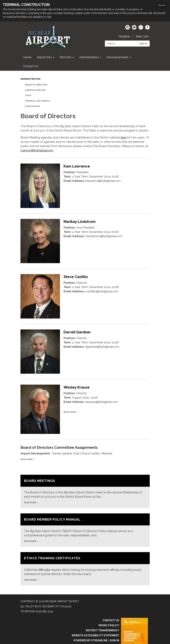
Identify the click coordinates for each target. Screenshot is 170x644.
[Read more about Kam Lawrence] (85, 186)
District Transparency (103, 630)
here (124, 137)
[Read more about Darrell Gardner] (85, 352)
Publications (32, 106)
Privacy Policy (109, 625)
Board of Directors (36, 85)
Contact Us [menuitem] (31, 66)
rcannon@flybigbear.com (37, 150)
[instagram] (128, 29)
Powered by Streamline (91, 640)
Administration (30, 79)
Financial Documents (37, 101)
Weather (124, 36)
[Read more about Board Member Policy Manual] (85, 530)
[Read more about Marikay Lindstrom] (85, 241)
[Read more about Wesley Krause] (85, 409)
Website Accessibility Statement (95, 635)
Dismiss (162, 5)
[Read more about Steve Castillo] (85, 296)
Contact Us (111, 620)
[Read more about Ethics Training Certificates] (85, 569)
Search (143, 44)
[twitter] (141, 29)
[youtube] (134, 29)
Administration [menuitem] (89, 57)
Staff (28, 95)
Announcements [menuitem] (117, 57)
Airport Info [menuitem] (44, 57)
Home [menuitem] (27, 57)
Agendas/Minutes (35, 90)
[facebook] (147, 29)
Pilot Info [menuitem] (66, 57)
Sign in (114, 640)
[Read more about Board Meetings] (85, 491)
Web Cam (142, 36)
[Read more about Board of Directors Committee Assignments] (85, 453)
